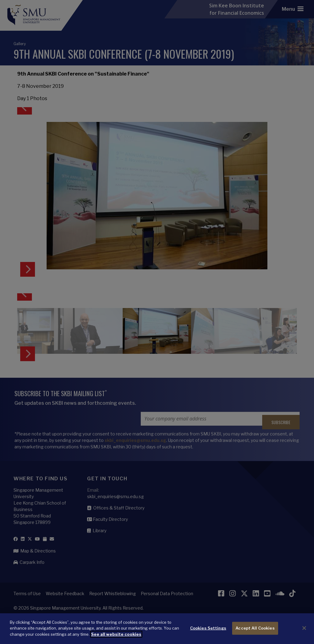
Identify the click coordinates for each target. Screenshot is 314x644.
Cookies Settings (208, 632)
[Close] (304, 633)
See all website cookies (116, 638)
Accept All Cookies (255, 632)
